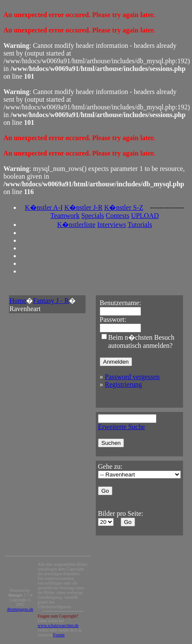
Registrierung (123, 384)
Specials (93, 216)
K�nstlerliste (76, 225)
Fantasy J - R (51, 301)
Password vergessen (132, 377)
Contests (117, 216)
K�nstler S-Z (124, 207)
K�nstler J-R (84, 207)
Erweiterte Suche (121, 427)
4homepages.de (20, 609)
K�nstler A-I (44, 207)
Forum (59, 635)
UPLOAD (145, 216)
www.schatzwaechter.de (58, 625)
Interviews (112, 225)
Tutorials (140, 225)
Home (18, 301)
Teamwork (65, 216)
